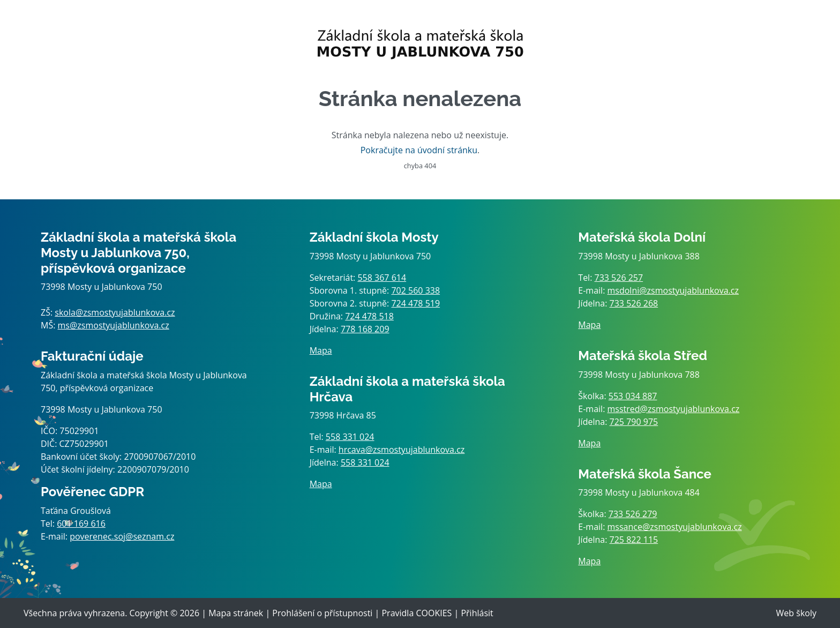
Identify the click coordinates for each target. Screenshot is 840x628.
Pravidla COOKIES (417, 613)
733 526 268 (634, 303)
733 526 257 (619, 278)
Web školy (796, 613)
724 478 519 (415, 303)
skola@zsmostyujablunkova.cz (115, 312)
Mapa (321, 350)
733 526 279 (633, 514)
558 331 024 (350, 437)
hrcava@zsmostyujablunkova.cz (402, 450)
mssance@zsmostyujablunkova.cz (675, 527)
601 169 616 (81, 524)
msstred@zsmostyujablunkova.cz (674, 409)
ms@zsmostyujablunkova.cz (114, 325)
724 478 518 (369, 316)
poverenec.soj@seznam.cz (122, 536)
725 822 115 (634, 540)
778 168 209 (365, 329)
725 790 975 (634, 422)
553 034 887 (633, 396)
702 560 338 (415, 290)
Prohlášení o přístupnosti (322, 613)
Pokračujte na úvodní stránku (419, 150)
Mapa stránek (236, 613)
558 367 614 (382, 278)
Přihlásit (477, 613)
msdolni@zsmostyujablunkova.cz (673, 290)
